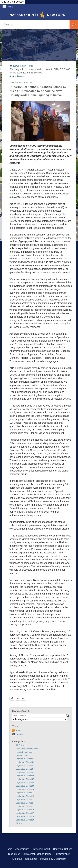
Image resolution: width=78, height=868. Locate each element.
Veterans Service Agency (27, 749)
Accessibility (22, 849)
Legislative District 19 (25, 820)
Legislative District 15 (25, 806)
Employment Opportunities (37, 854)
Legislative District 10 (25, 789)
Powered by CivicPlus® (53, 859)
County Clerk (22, 755)
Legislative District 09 (25, 786)
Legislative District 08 (25, 782)
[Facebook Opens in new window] (12, 699)
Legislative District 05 (25, 772)
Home (9, 849)
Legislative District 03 (25, 766)
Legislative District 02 (25, 762)
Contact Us (31, 859)
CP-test (19, 823)
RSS (18, 730)
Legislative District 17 (25, 813)
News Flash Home (23, 66)
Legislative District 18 (25, 816)
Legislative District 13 (25, 799)
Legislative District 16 (25, 810)
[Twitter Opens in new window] (18, 699)
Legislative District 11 (25, 793)
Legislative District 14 (25, 803)
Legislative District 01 (25, 759)
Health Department (24, 752)
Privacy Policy (62, 854)
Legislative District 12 (25, 796)
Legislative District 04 (25, 769)
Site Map (17, 859)
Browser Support (41, 849)
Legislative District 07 (25, 779)
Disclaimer (14, 854)
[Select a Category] (40, 719)
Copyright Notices (63, 849)
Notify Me (20, 734)
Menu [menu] (11, 7)
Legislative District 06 (25, 776)
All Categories (22, 745)
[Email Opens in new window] (23, 699)
